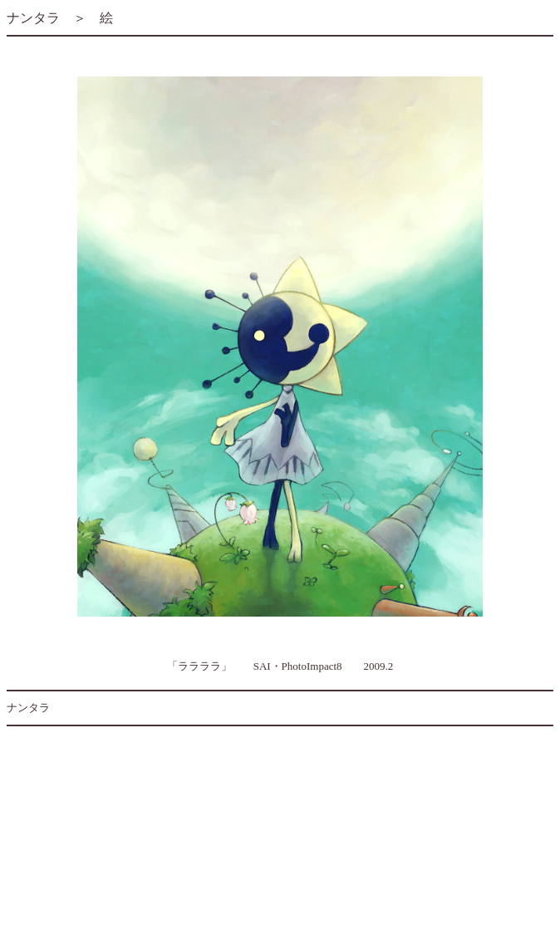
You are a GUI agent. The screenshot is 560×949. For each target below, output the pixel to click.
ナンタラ (33, 18)
